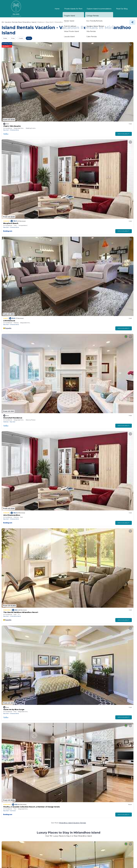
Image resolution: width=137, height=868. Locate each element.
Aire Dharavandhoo (11, 103)
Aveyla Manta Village (113, 353)
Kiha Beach (109, 257)
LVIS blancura (76, 66)
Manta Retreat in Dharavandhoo (16, 448)
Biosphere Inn (43, 353)
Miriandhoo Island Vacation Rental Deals (72, 597)
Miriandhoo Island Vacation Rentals (72, 119)
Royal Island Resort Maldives (82, 257)
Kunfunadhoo (14, 166)
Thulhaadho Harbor (76, 771)
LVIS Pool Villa (9, 257)
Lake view (23, 704)
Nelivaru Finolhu (42, 764)
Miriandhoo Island (49, 107)
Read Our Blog (122, 9)
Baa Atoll (6, 70)
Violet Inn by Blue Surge (80, 103)
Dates (6, 38)
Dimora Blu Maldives (11, 390)
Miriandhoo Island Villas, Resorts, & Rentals (89, 215)
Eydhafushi (47, 585)
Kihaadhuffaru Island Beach (113, 764)
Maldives (108, 70)
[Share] (132, 22)
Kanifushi (115, 107)
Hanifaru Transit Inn (11, 353)
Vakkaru (46, 166)
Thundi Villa (76, 353)
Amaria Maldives (78, 390)
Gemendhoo (107, 771)
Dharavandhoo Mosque (12, 771)
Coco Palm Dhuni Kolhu (12, 199)
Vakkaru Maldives (44, 162)
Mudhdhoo (13, 298)
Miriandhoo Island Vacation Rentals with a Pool (72, 310)
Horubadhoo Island (84, 261)
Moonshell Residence (113, 66)
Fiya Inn (40, 448)
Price (17, 38)
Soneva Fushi (8, 162)
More (38, 38)
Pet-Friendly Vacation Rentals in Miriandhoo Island (66, 406)
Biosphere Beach (44, 66)
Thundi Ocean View (45, 390)
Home (58, 9)
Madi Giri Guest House (80, 485)
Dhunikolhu (14, 203)
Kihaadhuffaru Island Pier (79, 764)
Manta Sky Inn (77, 581)
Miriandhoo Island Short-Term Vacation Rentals (73, 656)
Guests (28, 38)
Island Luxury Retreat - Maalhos (117, 294)
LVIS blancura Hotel (45, 294)
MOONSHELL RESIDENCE (13, 581)
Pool (4, 704)
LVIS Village (42, 257)
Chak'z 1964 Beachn (11, 66)
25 (64, 690)
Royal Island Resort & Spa (81, 294)
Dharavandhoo (14, 70)
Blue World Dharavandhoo (47, 485)
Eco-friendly (34, 704)
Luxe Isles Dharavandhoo (115, 390)
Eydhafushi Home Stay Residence (50, 581)
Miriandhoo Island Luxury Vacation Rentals (42, 215)
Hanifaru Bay (8, 764)
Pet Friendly (12, 704)
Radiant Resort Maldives (115, 162)
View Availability (24, 74)
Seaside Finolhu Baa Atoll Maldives (85, 448)
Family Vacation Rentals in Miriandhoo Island (69, 502)
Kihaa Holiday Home (79, 544)
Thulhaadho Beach (43, 771)
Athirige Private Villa (113, 485)
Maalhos (114, 298)
